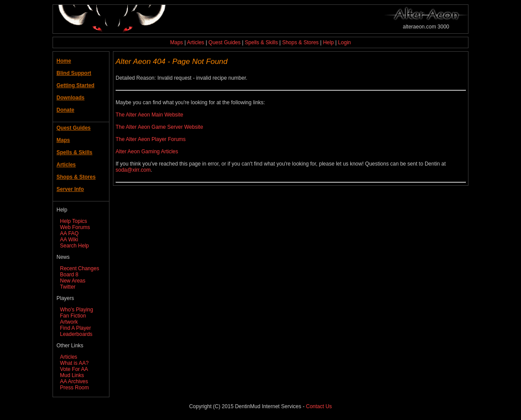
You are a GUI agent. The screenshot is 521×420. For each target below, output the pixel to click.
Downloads (70, 98)
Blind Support (74, 73)
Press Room (74, 388)
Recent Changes (79, 268)
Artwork (69, 322)
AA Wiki (69, 240)
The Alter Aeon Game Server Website (159, 127)
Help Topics (74, 221)
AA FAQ (69, 233)
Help (329, 42)
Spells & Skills (261, 42)
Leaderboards (76, 334)
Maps (177, 42)
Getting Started (76, 85)
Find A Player (76, 328)
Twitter (68, 287)
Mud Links (72, 375)
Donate (65, 110)
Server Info (70, 189)
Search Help (74, 246)
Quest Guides (224, 42)
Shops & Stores (300, 42)
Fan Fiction (73, 316)
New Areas (73, 281)
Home (64, 61)
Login (344, 42)
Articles (195, 42)
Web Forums (75, 227)
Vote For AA (74, 369)
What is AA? (74, 363)
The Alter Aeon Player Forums (151, 139)
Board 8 (69, 275)
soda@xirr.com (133, 170)
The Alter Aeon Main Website (150, 115)
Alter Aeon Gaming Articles (147, 152)
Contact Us (319, 406)
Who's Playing (77, 310)
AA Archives (74, 381)
